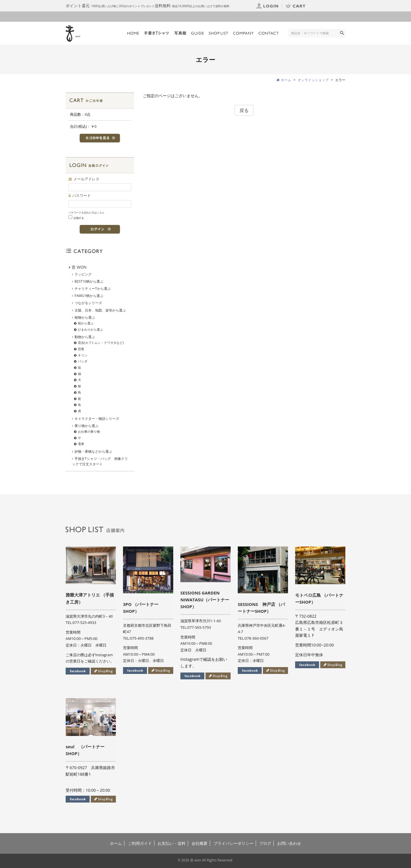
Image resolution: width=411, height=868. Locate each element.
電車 (81, 444)
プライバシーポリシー (233, 843)
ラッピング (83, 274)
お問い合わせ (289, 843)
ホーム (116, 843)
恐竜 (81, 349)
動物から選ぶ (85, 337)
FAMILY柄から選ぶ (89, 296)
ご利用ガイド (140, 843)
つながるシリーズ (88, 303)
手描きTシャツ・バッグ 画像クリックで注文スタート (100, 461)
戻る (244, 110)
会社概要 (200, 843)
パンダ (83, 361)
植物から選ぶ (85, 317)
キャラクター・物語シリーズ (97, 419)
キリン (83, 355)
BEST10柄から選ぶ (89, 281)
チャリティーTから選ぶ (93, 289)
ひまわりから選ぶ (90, 329)
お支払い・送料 (172, 843)
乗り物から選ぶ (86, 426)
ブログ (265, 843)
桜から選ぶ (86, 323)
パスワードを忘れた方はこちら (86, 212)
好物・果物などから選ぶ (93, 451)
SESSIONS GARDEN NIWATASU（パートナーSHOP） (205, 600)
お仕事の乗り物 (89, 431)
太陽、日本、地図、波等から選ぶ (100, 310)
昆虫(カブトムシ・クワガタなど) (101, 343)
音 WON (79, 267)
